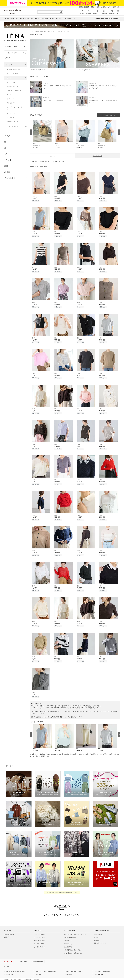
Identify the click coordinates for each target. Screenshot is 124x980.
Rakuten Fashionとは (70, 932)
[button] (43, 136)
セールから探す (39, 939)
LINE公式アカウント (100, 938)
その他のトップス (13, 122)
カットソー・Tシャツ (14, 70)
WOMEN (8, 47)
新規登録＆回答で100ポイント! (89, 7)
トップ (32, 31)
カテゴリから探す (39, 935)
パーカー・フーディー (14, 91)
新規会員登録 (98, 929)
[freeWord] (16, 53)
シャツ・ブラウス (13, 74)
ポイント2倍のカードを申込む (74, 966)
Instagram (97, 935)
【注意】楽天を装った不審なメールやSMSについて (62, 887)
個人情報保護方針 (16, 975)
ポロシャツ (10, 99)
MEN (16, 47)
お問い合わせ (68, 939)
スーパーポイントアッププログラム (75, 929)
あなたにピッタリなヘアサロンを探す (15, 966)
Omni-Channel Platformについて (74, 948)
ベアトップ (10, 117)
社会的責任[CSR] (28, 975)
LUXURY (7, 932)
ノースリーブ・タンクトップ (15, 108)
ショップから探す (39, 932)
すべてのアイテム (39, 942)
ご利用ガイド (68, 935)
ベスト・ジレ (11, 95)
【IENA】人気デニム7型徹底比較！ (54, 100)
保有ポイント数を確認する (103, 966)
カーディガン (11, 82)
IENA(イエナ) (52, 31)
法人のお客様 (68, 942)
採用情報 (37, 975)
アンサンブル (11, 103)
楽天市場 (116, 7)
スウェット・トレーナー (15, 86)
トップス (9, 65)
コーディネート (97, 156)
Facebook (97, 932)
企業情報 (7, 975)
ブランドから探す (39, 929)
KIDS (23, 47)
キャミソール (11, 113)
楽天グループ (105, 7)
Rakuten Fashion (41, 31)
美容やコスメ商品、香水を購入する (46, 966)
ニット (9, 78)
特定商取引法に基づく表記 (72, 945)
